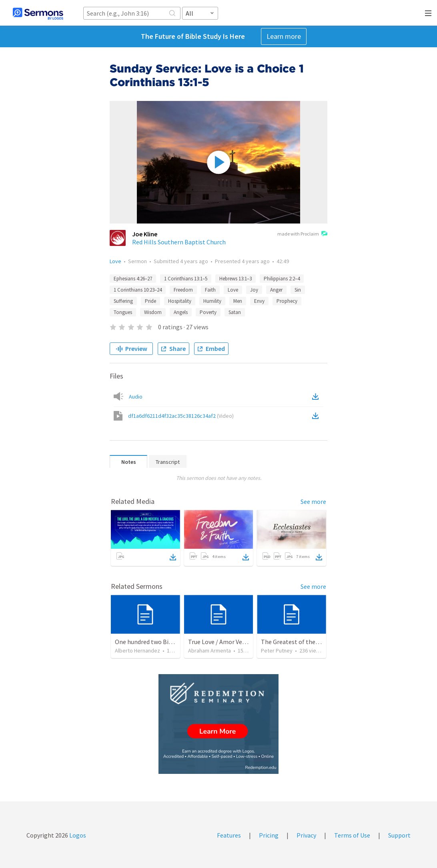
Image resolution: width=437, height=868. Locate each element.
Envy (259, 301)
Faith (210, 290)
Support (399, 835)
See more (313, 501)
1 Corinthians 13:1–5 (186, 279)
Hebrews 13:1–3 (236, 279)
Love (115, 261)
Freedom (183, 290)
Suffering (123, 301)
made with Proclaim (302, 234)
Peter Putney (277, 650)
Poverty (208, 312)
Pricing (269, 835)
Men (238, 301)
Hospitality (180, 301)
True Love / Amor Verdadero (226, 642)
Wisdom (153, 312)
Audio (136, 397)
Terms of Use (352, 835)
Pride (150, 301)
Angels (181, 312)
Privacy (306, 835)
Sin (298, 290)
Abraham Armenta (209, 650)
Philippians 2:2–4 (282, 279)
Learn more (284, 36)
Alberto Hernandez (137, 650)
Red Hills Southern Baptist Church (179, 242)
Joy (254, 290)
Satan (235, 312)
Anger (276, 290)
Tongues (123, 312)
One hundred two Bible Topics (156, 642)
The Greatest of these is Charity (305, 642)
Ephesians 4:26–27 (133, 279)
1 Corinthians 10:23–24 (138, 290)
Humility (212, 301)
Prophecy (287, 301)
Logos (77, 835)
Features (229, 835)
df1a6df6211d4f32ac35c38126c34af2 (181, 416)
